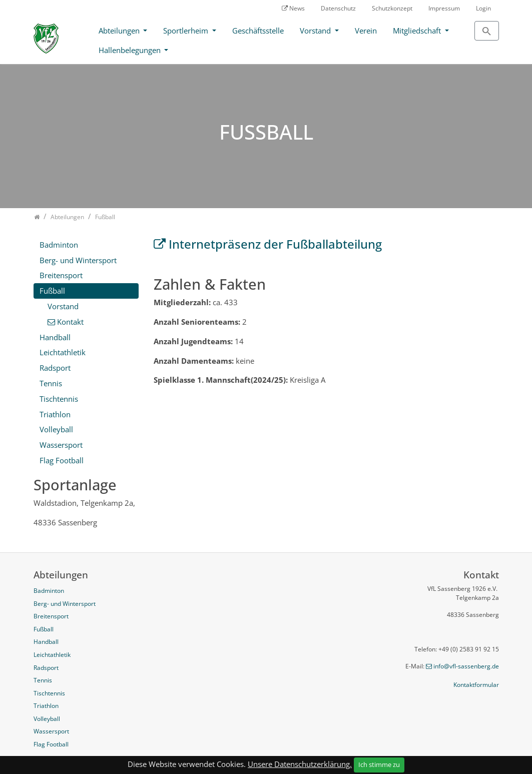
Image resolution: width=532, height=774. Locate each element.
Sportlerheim (187, 31)
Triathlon (55, 414)
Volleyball (56, 429)
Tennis (51, 383)
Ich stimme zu (379, 764)
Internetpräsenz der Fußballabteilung (275, 244)
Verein (366, 31)
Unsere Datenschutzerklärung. (300, 764)
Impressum (444, 8)
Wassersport (61, 445)
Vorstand (316, 31)
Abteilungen (120, 31)
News (297, 8)
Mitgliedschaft (418, 31)
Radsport (55, 368)
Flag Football (62, 460)
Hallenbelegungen (131, 50)
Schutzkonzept (392, 8)
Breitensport (61, 275)
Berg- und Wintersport (78, 260)
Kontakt (70, 322)
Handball (55, 337)
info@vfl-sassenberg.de (466, 666)
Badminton (59, 245)
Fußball (52, 291)
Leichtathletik (63, 352)
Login (483, 8)
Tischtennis (59, 399)
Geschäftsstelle (258, 31)
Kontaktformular (476, 685)
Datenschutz (338, 8)
